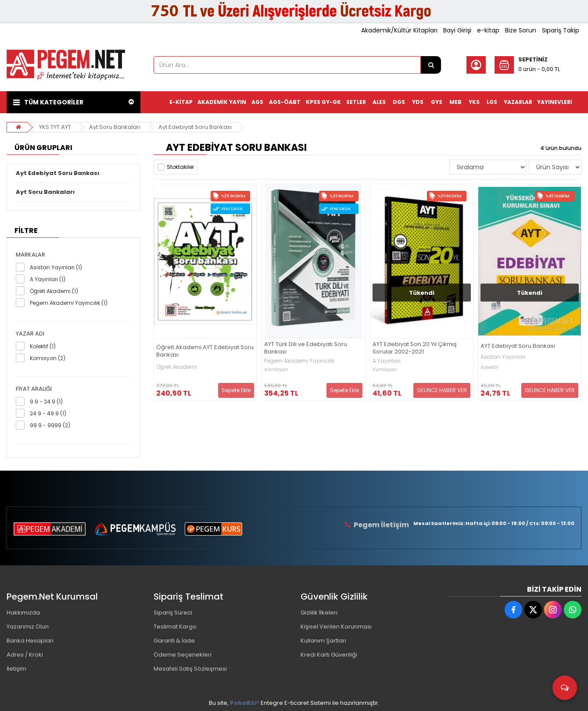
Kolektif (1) (43, 346)
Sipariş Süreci (173, 613)
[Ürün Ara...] (431, 65)
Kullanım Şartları (323, 641)
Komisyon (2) (48, 358)
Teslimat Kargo (175, 627)
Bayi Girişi (457, 30)
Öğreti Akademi (177, 367)
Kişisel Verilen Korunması (336, 627)
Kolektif (489, 367)
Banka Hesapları (30, 641)
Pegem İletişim (381, 525)
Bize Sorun (521, 30)
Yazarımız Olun (28, 627)
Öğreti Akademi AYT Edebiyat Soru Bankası (205, 351)
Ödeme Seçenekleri (183, 655)
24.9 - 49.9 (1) (48, 413)
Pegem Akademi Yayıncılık (299, 361)
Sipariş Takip (561, 30)
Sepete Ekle (236, 390)
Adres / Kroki (25, 655)
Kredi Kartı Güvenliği (329, 655)
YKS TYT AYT (55, 127)
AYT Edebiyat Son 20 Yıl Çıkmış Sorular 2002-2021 (415, 348)
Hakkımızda (23, 613)
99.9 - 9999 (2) (50, 425)
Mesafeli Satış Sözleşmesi (190, 669)
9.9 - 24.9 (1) (46, 402)
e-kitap (488, 30)
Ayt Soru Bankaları (115, 127)
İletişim (16, 669)
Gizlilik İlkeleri (319, 613)
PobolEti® (245, 703)
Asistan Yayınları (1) (56, 267)
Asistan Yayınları (503, 357)
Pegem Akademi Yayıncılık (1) (69, 303)
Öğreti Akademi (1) (54, 291)
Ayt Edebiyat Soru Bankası (195, 127)
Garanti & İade (174, 641)
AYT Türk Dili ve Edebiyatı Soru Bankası (306, 348)
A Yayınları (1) (48, 279)
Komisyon (276, 370)
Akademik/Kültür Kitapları (399, 30)
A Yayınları (387, 361)
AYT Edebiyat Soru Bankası (518, 346)
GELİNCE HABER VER (442, 390)
